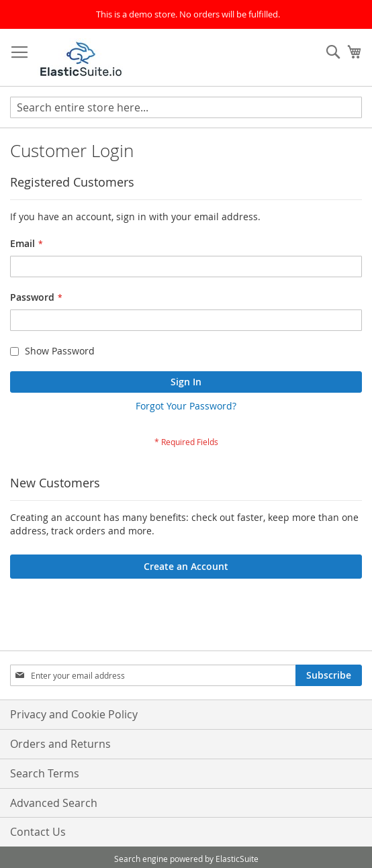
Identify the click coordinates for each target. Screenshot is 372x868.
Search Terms (45, 773)
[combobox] (186, 107)
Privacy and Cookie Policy (74, 714)
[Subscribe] (329, 675)
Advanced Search (54, 803)
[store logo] (81, 58)
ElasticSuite (237, 859)
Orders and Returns (60, 744)
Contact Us (38, 832)
